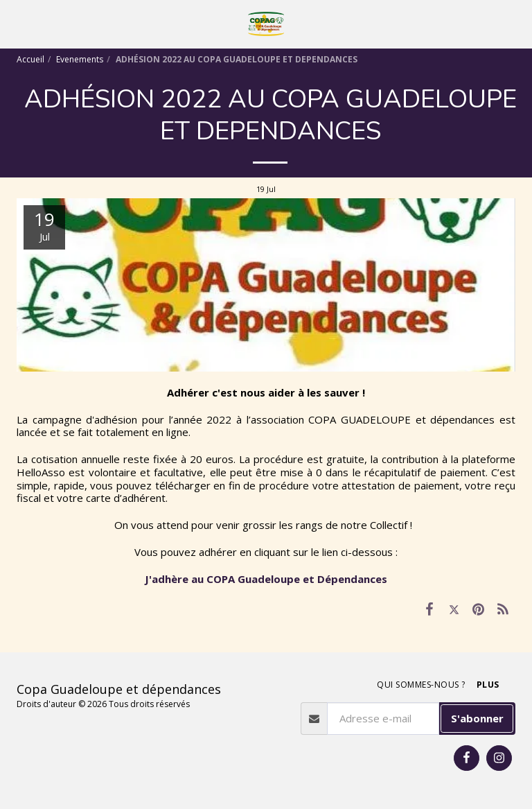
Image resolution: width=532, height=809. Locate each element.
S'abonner (477, 718)
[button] (15, 23)
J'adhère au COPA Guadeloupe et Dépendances (266, 579)
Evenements (80, 59)
